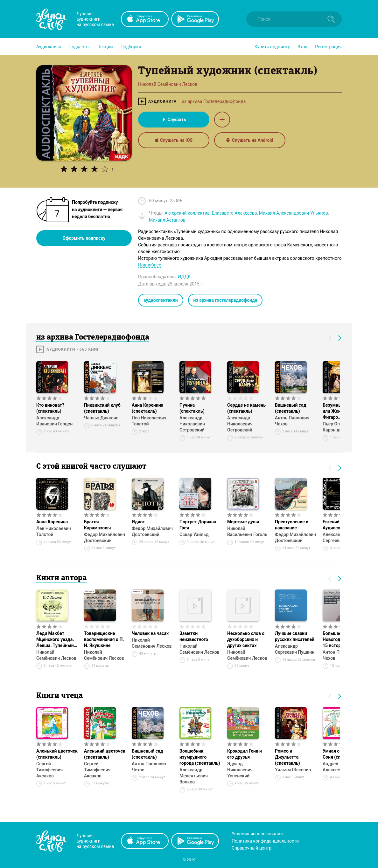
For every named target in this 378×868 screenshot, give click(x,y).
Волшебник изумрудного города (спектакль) (200, 757)
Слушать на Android (250, 140)
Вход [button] (302, 47)
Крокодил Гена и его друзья (245, 754)
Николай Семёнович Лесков (56, 655)
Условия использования (257, 834)
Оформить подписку (84, 238)
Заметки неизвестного (194, 636)
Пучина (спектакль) (192, 408)
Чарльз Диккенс (101, 418)
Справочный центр (252, 848)
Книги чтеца (59, 696)
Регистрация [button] (328, 47)
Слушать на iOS (174, 140)
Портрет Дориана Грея (198, 525)
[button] (49, 47)
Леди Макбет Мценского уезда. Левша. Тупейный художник (55, 640)
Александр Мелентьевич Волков (194, 776)
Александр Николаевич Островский (192, 424)
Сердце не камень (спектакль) (246, 408)
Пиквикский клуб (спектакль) (102, 408)
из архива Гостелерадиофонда (214, 101)
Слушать (174, 120)
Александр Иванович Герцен (54, 421)
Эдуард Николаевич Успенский (240, 770)
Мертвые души (243, 522)
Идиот (138, 522)
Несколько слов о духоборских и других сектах (246, 639)
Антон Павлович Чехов (292, 421)
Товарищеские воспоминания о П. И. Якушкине (104, 639)
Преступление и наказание (292, 525)
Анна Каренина (52, 522)
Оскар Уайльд (194, 534)
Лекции (105, 47)
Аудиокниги (49, 47)
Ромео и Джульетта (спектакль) (287, 757)
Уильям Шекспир (293, 770)
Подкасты (79, 47)
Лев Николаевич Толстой (149, 421)
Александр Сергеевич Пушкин (295, 649)
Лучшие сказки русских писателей (295, 636)
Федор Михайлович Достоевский (105, 537)
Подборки (131, 47)
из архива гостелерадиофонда (225, 300)
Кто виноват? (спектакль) (50, 408)
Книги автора (61, 578)
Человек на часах (150, 633)
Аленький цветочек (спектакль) (57, 754)
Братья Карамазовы (98, 525)
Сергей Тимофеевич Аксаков (49, 770)
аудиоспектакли (161, 300)
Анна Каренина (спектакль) (147, 408)
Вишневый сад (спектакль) (290, 408)
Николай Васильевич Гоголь (247, 531)
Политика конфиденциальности (265, 841)
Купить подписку (272, 47)
